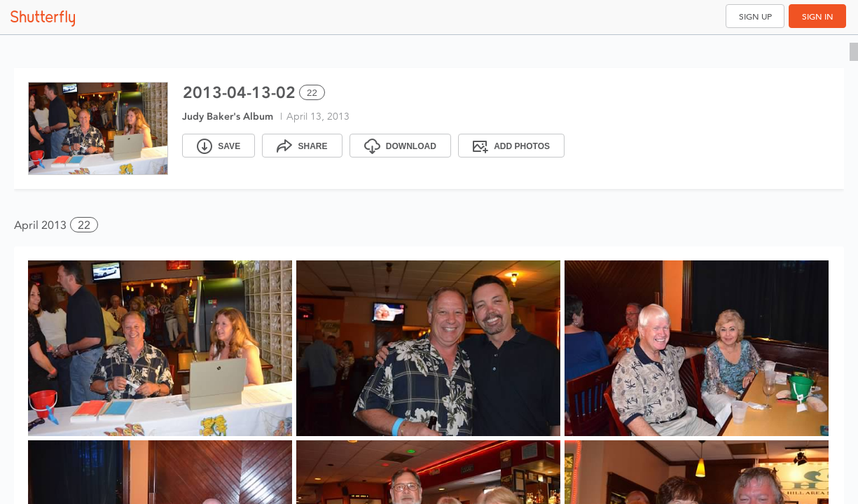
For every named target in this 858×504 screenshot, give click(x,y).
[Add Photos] (511, 146)
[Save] (219, 146)
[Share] (302, 146)
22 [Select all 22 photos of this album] (312, 93)
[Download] (400, 146)
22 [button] (84, 225)
